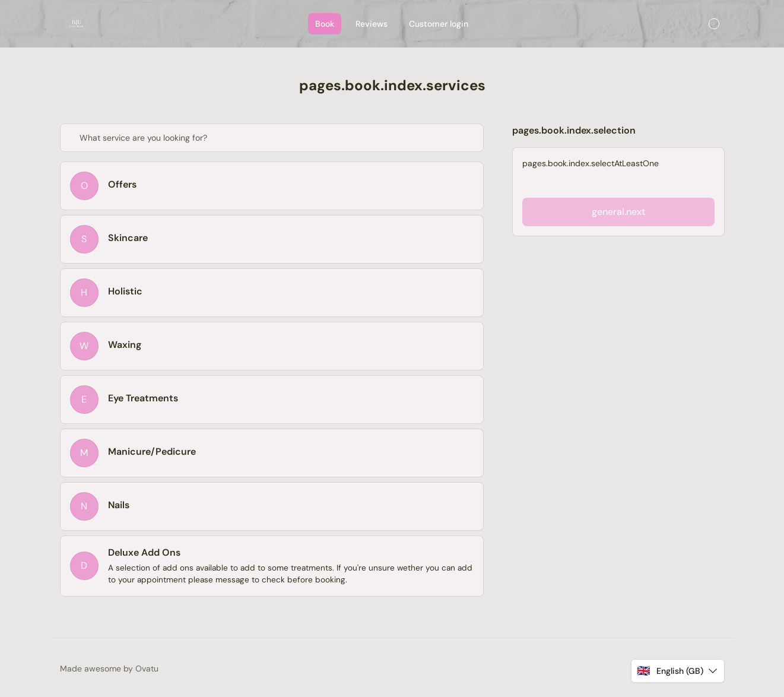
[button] (677, 671)
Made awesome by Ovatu (109, 669)
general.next (618, 212)
